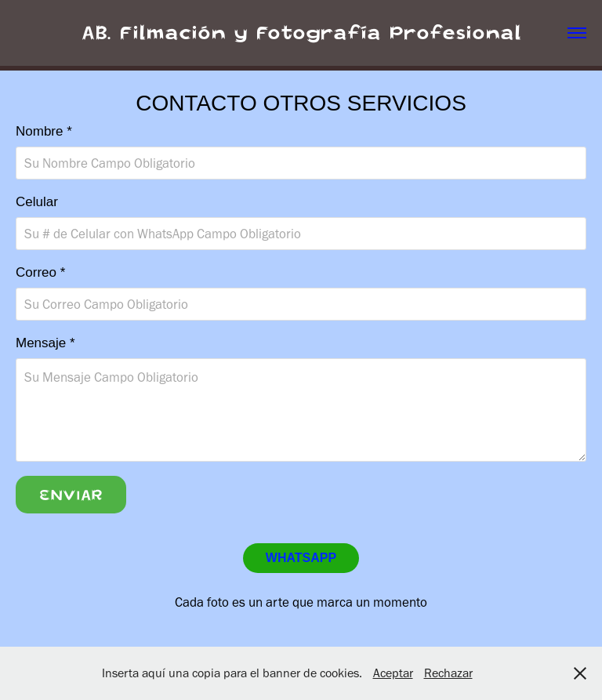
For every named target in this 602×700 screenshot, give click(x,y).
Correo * (40, 272)
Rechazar (448, 673)
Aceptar (393, 673)
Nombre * (44, 131)
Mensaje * (45, 343)
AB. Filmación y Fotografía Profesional (301, 33)
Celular (37, 202)
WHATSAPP (301, 558)
